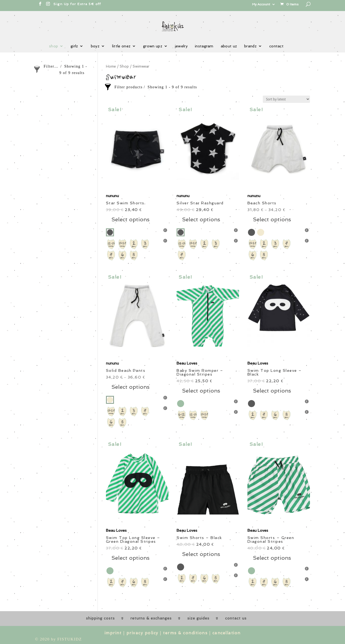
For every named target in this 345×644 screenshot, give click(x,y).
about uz (229, 46)
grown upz (153, 46)
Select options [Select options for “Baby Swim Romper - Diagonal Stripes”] (201, 391)
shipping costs (100, 618)
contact (276, 46)
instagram (204, 46)
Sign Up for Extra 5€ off (77, 4)
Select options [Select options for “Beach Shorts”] (272, 219)
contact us (236, 618)
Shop (124, 66)
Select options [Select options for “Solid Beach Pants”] (130, 387)
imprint (113, 633)
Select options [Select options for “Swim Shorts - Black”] (201, 554)
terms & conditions (185, 633)
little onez (121, 46)
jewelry (181, 46)
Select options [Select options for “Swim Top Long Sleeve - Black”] (272, 391)
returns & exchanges (151, 618)
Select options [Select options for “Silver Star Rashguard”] (201, 219)
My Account (261, 4)
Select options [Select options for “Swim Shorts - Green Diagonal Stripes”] (272, 558)
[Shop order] (286, 99)
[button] (137, 149)
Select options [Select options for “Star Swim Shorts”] (130, 219)
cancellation (227, 633)
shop (54, 46)
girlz (74, 46)
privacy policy (142, 633)
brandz (250, 46)
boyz (95, 46)
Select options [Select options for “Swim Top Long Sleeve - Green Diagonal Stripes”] (130, 558)
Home (111, 66)
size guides (198, 618)
